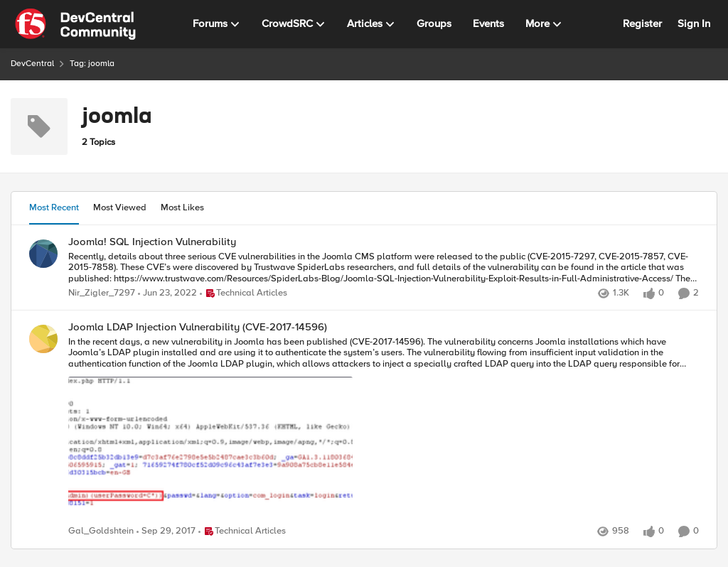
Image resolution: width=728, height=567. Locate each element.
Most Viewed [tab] (120, 207)
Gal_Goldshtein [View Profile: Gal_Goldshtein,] (101, 532)
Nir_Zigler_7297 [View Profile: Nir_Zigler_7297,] (102, 293)
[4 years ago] (167, 293)
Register (642, 23)
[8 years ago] (166, 532)
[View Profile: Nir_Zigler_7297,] (43, 254)
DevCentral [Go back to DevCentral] (32, 64)
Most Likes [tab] (182, 207)
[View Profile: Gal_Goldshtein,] (43, 339)
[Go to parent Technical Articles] (243, 293)
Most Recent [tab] (54, 207)
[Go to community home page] (75, 24)
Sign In (694, 23)
